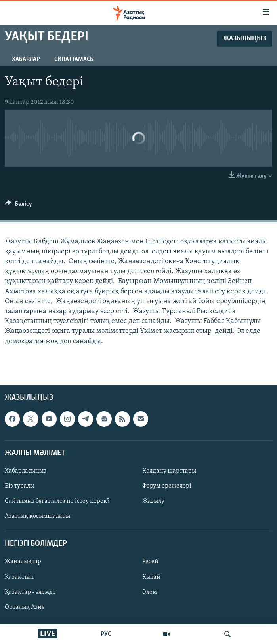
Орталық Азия (25, 607)
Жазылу (153, 501)
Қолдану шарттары (169, 471)
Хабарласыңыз (26, 471)
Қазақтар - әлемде (30, 592)
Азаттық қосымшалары (37, 516)
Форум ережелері (167, 486)
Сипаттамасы (75, 59)
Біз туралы (20, 486)
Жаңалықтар (23, 562)
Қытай (151, 577)
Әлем (150, 592)
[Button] (19, 206)
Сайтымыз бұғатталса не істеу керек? (57, 501)
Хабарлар (26, 59)
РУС (106, 634)
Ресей (150, 562)
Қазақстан (19, 577)
